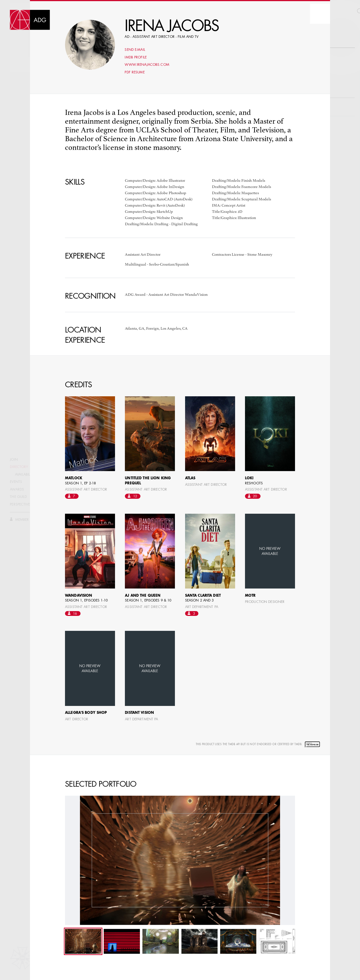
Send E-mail (135, 50)
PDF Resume (135, 73)
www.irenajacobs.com (147, 65)
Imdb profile (136, 58)
